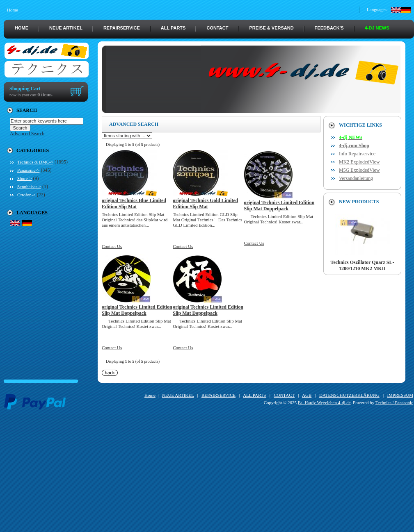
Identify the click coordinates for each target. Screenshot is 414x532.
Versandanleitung (356, 178)
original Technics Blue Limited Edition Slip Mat (134, 203)
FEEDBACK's (329, 28)
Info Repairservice (357, 154)
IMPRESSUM (400, 395)
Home (13, 10)
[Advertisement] (209, 475)
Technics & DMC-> (35, 162)
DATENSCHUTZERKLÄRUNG (349, 395)
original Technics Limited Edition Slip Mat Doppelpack (279, 206)
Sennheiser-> (29, 186)
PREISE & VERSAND (271, 28)
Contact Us (112, 246)
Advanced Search (27, 134)
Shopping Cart (25, 89)
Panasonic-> (28, 170)
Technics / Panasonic (394, 402)
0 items (45, 95)
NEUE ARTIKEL (66, 28)
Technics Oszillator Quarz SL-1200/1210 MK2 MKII (362, 263)
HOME (22, 28)
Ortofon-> (26, 195)
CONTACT (217, 28)
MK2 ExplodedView (359, 162)
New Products (359, 202)
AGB (307, 395)
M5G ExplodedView (359, 170)
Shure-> (25, 178)
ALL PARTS (173, 28)
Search (27, 110)
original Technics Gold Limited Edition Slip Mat (205, 203)
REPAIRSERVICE (122, 28)
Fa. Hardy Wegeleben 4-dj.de (324, 402)
